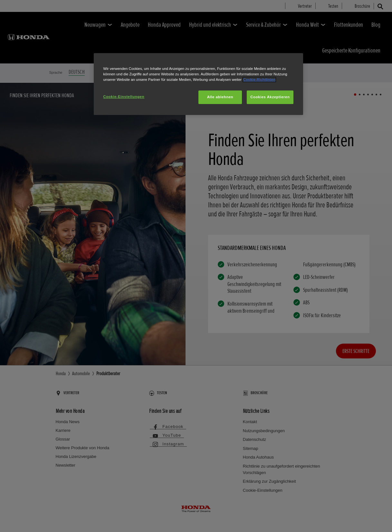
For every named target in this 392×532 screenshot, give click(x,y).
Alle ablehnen (220, 97)
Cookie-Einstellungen (124, 97)
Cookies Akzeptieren (270, 97)
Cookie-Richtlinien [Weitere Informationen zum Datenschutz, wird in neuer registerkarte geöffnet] (259, 80)
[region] (198, 84)
